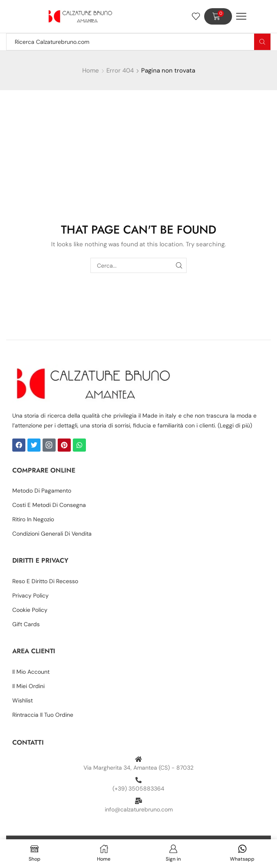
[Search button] (262, 42)
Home (91, 70)
